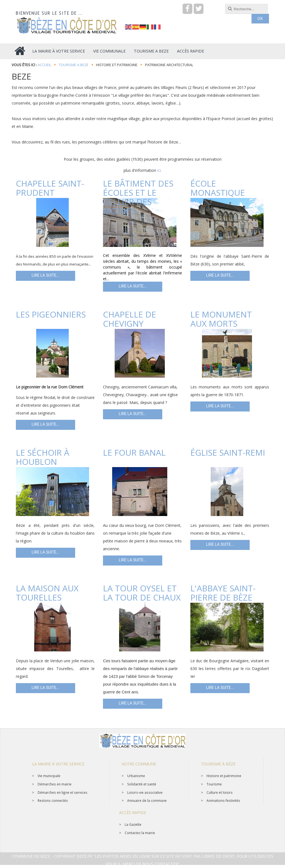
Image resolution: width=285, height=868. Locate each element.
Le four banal (134, 452)
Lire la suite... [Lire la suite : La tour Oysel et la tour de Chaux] (133, 704)
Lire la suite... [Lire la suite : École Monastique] (220, 276)
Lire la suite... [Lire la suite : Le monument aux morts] (220, 406)
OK (260, 9)
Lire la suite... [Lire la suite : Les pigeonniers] (46, 425)
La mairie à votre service (58, 764)
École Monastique (218, 188)
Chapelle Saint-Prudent (50, 188)
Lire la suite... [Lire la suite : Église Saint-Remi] (220, 545)
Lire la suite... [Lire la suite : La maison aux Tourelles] (46, 688)
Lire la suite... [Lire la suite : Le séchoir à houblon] (46, 553)
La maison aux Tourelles (47, 593)
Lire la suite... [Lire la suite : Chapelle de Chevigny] (133, 414)
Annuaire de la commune (147, 800)
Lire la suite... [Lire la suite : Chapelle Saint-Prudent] (46, 276)
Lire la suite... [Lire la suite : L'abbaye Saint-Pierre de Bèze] (220, 688)
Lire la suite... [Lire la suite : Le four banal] (133, 561)
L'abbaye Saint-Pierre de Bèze (223, 593)
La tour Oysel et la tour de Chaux (142, 593)
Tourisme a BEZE (74, 65)
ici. (159, 170)
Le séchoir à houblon (43, 457)
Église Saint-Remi (228, 452)
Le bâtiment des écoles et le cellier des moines (138, 197)
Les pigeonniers (51, 314)
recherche (125, 4)
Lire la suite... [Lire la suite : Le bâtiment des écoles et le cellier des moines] (133, 287)
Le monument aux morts (221, 319)
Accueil (44, 65)
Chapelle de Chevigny (130, 319)
